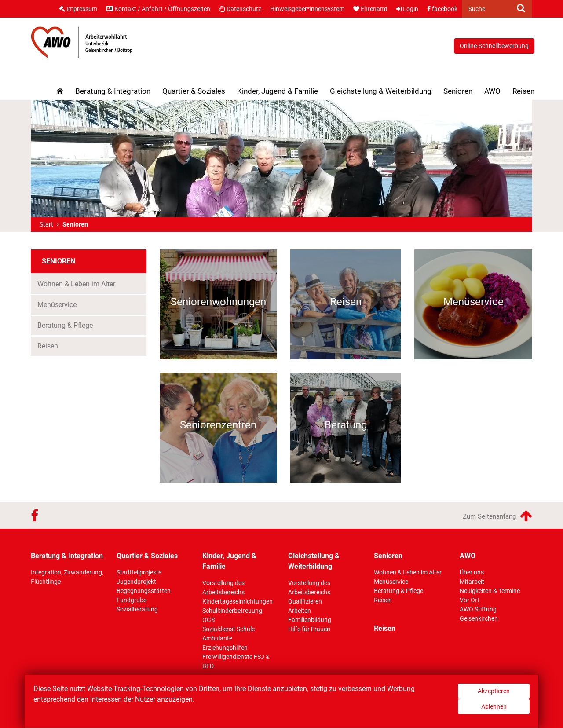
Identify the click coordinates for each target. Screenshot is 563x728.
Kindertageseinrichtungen (238, 601)
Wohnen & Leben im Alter (76, 284)
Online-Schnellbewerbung (494, 46)
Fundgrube (132, 600)
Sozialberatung (137, 609)
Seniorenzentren (218, 425)
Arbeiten (300, 611)
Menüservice (57, 305)
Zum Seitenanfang (497, 516)
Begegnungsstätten (144, 591)
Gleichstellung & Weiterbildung (381, 91)
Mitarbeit (472, 582)
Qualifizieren (305, 601)
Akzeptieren (494, 691)
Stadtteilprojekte (139, 572)
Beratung (346, 425)
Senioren (460, 90)
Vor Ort (470, 600)
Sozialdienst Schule (228, 629)
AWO (492, 91)
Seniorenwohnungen (218, 302)
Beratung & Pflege (65, 325)
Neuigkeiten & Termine (490, 591)
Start (46, 224)
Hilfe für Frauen (309, 629)
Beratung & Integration (113, 91)
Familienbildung (310, 620)
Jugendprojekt (136, 582)
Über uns (472, 572)
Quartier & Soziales (194, 91)
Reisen (523, 91)
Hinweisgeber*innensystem (307, 9)
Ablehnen (494, 706)
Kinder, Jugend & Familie (278, 91)
